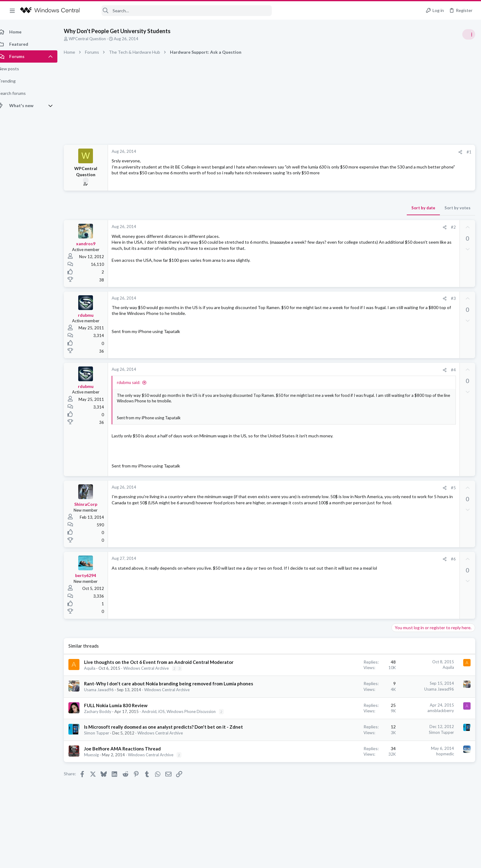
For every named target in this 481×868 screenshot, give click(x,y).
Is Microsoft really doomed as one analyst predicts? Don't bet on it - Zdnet (170, 733)
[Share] (362, 152)
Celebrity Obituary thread (419, 345)
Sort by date (325, 208)
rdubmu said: (135, 382)
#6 (355, 559)
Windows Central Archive (153, 668)
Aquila (96, 668)
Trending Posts (401, 332)
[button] (12, 10)
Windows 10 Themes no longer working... (433, 374)
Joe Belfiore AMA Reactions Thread (129, 755)
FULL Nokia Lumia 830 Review (123, 712)
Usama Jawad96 (106, 696)
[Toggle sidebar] (468, 34)
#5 (355, 488)
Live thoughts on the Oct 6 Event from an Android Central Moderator (165, 662)
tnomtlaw (466, 443)
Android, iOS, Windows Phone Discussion (185, 718)
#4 (355, 370)
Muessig (98, 761)
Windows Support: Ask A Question (425, 391)
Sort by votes (359, 208)
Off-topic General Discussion (420, 362)
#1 (371, 152)
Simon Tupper (103, 739)
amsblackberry (342, 717)
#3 (355, 298)
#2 (355, 227)
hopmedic (347, 760)
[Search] (180, 11)
